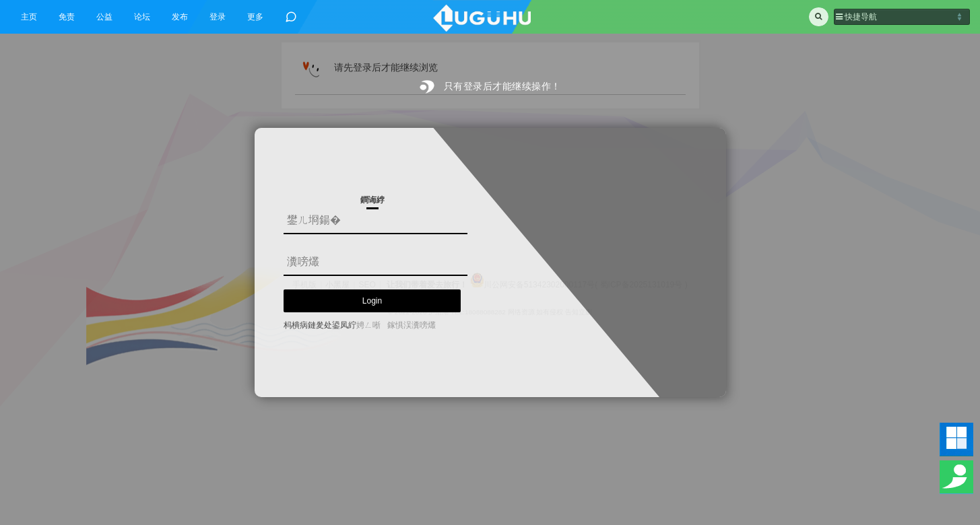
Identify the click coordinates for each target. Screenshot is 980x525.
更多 (255, 17)
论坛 (142, 17)
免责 (67, 17)
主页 (29, 17)
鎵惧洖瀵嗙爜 (412, 325)
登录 (218, 17)
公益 (104, 17)
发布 (180, 17)
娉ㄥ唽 (368, 325)
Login (372, 301)
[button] (902, 17)
